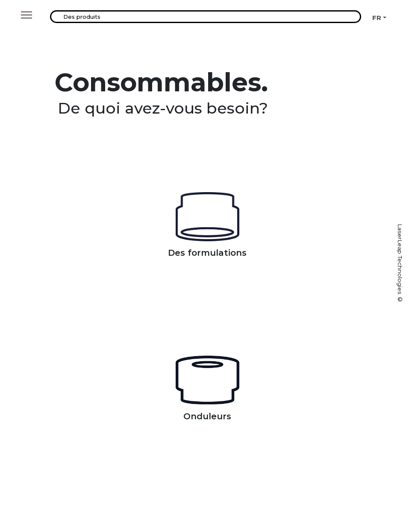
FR (377, 18)
